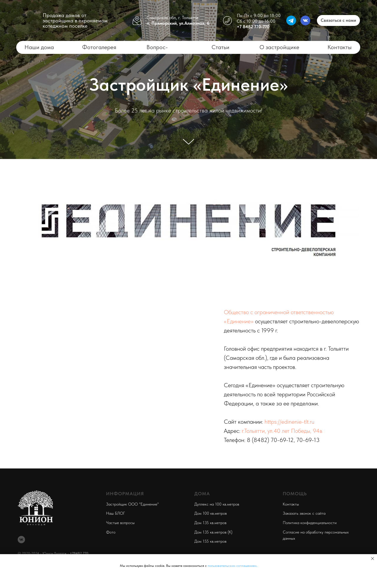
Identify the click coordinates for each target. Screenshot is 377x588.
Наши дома (39, 47)
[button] (338, 20)
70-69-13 (308, 440)
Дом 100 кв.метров (211, 513)
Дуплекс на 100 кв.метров (217, 504)
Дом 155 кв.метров (210, 541)
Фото (111, 532)
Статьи (220, 47)
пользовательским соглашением (232, 566)
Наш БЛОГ (115, 513)
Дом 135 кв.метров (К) (213, 532)
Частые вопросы (120, 523)
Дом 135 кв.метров (210, 523)
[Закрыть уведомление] (373, 559)
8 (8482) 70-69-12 (270, 440)
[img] (26, 20)
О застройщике (279, 47)
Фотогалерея (99, 47)
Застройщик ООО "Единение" (132, 504)
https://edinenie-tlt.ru (289, 422)
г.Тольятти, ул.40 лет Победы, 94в (282, 431)
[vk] (21, 540)
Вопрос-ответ (157, 52)
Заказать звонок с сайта (304, 513)
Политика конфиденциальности (310, 523)
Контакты (340, 47)
